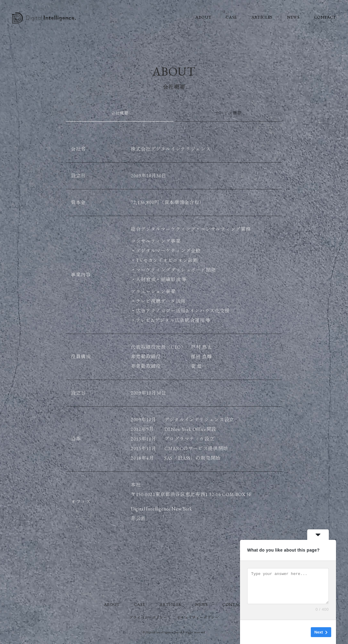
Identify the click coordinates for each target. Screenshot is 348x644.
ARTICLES (262, 17)
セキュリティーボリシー (198, 618)
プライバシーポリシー (148, 618)
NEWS (293, 17)
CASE (231, 17)
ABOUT (203, 17)
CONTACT (325, 17)
